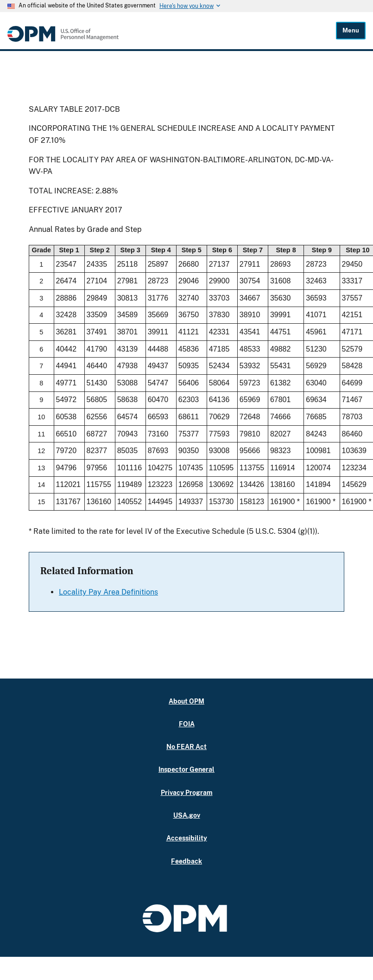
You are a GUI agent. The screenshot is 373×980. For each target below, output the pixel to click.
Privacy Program (187, 792)
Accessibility (187, 838)
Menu (351, 30)
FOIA (187, 724)
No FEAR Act (186, 746)
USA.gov (187, 815)
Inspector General (186, 769)
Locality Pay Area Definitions (108, 592)
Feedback (186, 861)
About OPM (186, 701)
